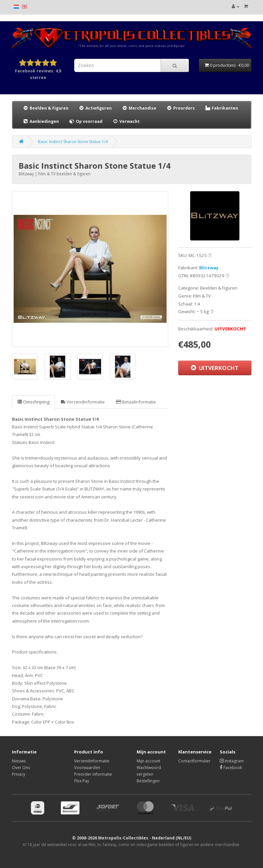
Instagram (232, 761)
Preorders (181, 108)
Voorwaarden (87, 768)
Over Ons (21, 768)
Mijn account (148, 761)
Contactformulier (194, 761)
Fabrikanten (221, 108)
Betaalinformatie (136, 402)
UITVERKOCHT (215, 368)
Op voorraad (86, 121)
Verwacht (126, 121)
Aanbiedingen (41, 121)
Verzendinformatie (83, 402)
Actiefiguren (95, 108)
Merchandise (139, 108)
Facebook (231, 768)
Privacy (19, 774)
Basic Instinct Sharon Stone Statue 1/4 (73, 142)
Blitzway (209, 268)
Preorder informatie (93, 774)
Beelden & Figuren (46, 108)
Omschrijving (33, 402)
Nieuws (19, 761)
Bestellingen (148, 781)
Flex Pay (82, 781)
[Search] (175, 65)
